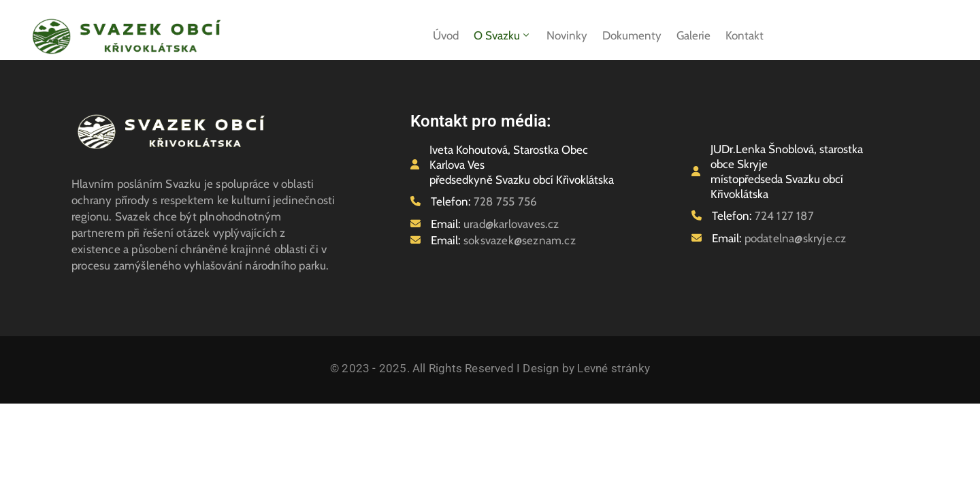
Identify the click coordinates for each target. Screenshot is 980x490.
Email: (495, 224)
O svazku (503, 35)
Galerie (693, 35)
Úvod (446, 35)
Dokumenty (632, 35)
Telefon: (484, 201)
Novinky (567, 35)
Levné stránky (614, 368)
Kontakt (745, 35)
